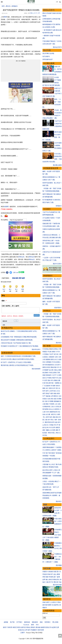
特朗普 (45, 352)
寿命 (57, 433)
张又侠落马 (46, 56)
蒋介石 (47, 425)
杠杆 (54, 388)
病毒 (53, 352)
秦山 (47, 580)
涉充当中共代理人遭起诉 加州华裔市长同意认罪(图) (17, 360)
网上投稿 (55, 622)
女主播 (48, 414)
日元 (58, 391)
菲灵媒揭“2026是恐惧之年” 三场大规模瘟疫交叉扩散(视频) (20, 347)
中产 (44, 396)
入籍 (46, 420)
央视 (52, 414)
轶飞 (52, 574)
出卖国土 (45, 357)
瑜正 (44, 582)
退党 (49, 367)
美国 (44, 375)
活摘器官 (52, 357)
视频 (45, 505)
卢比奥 (49, 352)
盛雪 (58, 577)
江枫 (47, 582)
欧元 (55, 391)
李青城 (54, 580)
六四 (60, 354)
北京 (60, 396)
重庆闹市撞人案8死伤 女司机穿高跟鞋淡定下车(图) (17, 366)
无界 (58, 627)
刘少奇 (46, 428)
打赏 (31, 13)
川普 (60, 349)
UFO (58, 367)
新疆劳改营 (53, 412)
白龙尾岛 (56, 409)
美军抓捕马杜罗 (48, 59)
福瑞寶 (43, 627)
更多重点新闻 (57, 165)
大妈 (49, 399)
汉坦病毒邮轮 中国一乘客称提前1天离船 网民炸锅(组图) (19, 338)
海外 (56, 420)
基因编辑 (56, 401)
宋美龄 (52, 425)
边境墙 (54, 373)
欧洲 (39, 630)
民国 (49, 422)
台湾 (52, 396)
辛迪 (60, 582)
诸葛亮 (58, 428)
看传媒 (38, 627)
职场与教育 (48, 605)
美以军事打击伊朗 (48, 53)
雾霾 (52, 401)
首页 (3, 6)
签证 (57, 417)
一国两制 (57, 383)
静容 (50, 580)
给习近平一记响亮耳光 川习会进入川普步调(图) (16, 363)
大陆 (46, 401)
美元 (57, 388)
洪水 (44, 362)
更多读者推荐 (36, 370)
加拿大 (58, 386)
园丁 (55, 577)
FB (51, 386)
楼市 (52, 393)
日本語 (40, 633)
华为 (52, 380)
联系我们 (48, 622)
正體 (57, 2)
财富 (58, 393)
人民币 (51, 391)
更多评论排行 (36, 350)
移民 (59, 414)
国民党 (45, 367)
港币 (44, 393)
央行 (47, 388)
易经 (44, 430)
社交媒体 (47, 386)
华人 (56, 414)
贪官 (46, 380)
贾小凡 (59, 572)
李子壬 (51, 582)
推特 (33, 625)
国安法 (53, 359)
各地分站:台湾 (23, 630)
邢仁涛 (59, 580)
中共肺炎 (45, 349)
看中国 (51, 383)
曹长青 (56, 582)
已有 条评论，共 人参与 (10, 306)
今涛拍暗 (50, 572)
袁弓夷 (45, 365)
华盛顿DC (34, 630)
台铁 (56, 357)
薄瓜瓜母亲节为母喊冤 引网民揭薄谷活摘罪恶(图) (17, 341)
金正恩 (51, 370)
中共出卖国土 (56, 362)
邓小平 (56, 425)
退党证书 (48, 627)
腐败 (56, 380)
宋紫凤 (45, 572)
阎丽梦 (46, 370)
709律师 (52, 404)
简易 (55, 572)
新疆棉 (48, 359)
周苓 (44, 577)
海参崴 (48, 396)
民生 (52, 420)
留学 (48, 417)
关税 (50, 373)
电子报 (12, 622)
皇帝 (54, 428)
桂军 (53, 422)
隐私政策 (35, 622)
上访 (56, 404)
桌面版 (6, 622)
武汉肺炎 (55, 349)
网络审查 (47, 407)
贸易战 (46, 354)
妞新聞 (6, 207)
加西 (42, 630)
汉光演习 (58, 365)
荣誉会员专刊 (49, 10)
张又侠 (56, 354)
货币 (47, 391)
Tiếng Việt (34, 633)
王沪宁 (54, 375)
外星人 (53, 433)
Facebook (26, 625)
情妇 (49, 380)
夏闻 (58, 574)
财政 (55, 393)
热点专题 (47, 50)
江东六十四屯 (55, 407)
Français (28, 633)
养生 (46, 435)
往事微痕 (49, 362)
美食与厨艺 (46, 602)
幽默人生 (49, 430)
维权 (47, 404)
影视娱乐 (15, 6)
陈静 (47, 577)
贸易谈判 (49, 375)
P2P (49, 401)
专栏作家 (47, 568)
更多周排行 (58, 308)
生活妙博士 (56, 605)
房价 (52, 399)
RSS (37, 625)
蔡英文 (56, 396)
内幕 (53, 378)
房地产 (48, 393)
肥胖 (5, 17)
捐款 (41, 622)
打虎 (44, 383)
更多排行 (59, 501)
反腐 (59, 380)
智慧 (54, 430)
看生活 (8, 6)
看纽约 (33, 627)
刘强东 (45, 399)
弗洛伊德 (53, 367)
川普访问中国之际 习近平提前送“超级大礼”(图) (16, 344)
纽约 (29, 630)
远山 (55, 574)
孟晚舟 (46, 373)
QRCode (16, 272)
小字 (39, 13)
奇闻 (49, 433)
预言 (46, 433)
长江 (57, 359)
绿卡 (49, 420)
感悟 (57, 430)
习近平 (51, 354)
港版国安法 (51, 365)
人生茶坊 (53, 602)
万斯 (58, 373)
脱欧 (44, 388)
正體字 (23, 633)
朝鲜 (54, 386)
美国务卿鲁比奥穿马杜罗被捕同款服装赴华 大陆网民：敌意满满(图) (52, 495)
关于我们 (19, 622)
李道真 (45, 574)
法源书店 (23, 627)
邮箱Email (45, 613)
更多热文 (59, 343)
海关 (51, 417)
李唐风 (51, 577)
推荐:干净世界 (8, 627)
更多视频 (59, 565)
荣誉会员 (21, 257)
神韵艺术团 (16, 627)
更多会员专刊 (57, 47)
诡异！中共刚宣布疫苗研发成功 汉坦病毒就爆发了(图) (18, 357)
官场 (47, 383)
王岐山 (56, 370)
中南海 (49, 378)
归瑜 (49, 574)
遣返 (54, 417)
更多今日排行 (57, 264)
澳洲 (46, 422)
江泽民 (59, 375)
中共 (57, 378)
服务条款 (27, 622)
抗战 (56, 422)
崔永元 (45, 378)
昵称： (4, 301)
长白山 (51, 409)
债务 (50, 388)
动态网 (54, 627)
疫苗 (60, 359)
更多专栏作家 (57, 585)
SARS (48, 412)
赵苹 (44, 580)
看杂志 (28, 627)
